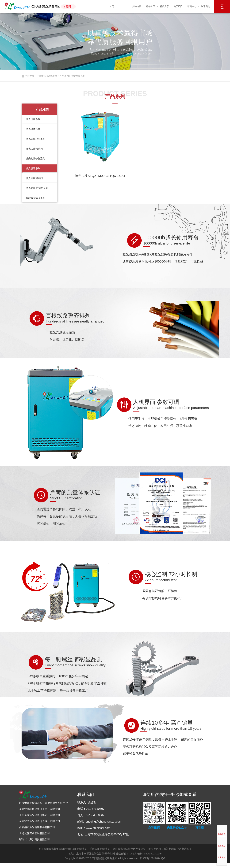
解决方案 (137, 6)
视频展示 (164, 6)
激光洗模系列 (34, 120)
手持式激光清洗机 (100, 854)
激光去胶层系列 (35, 182)
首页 (112, 6)
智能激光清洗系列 (36, 202)
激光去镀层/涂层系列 (37, 192)
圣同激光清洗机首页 (47, 76)
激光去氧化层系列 (36, 140)
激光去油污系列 (35, 151)
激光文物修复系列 (36, 161)
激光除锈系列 (34, 130)
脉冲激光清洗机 (121, 854)
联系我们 (206, 6)
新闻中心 (192, 6)
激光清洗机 (80, 854)
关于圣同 (178, 6)
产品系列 (123, 6)
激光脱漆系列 (78, 76)
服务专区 (151, 6)
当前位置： (31, 76)
